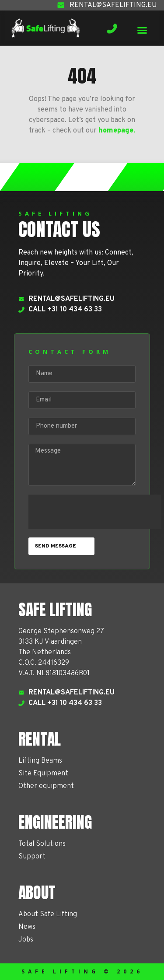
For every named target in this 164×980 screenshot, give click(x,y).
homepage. (117, 131)
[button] (142, 30)
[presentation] (95, 512)
